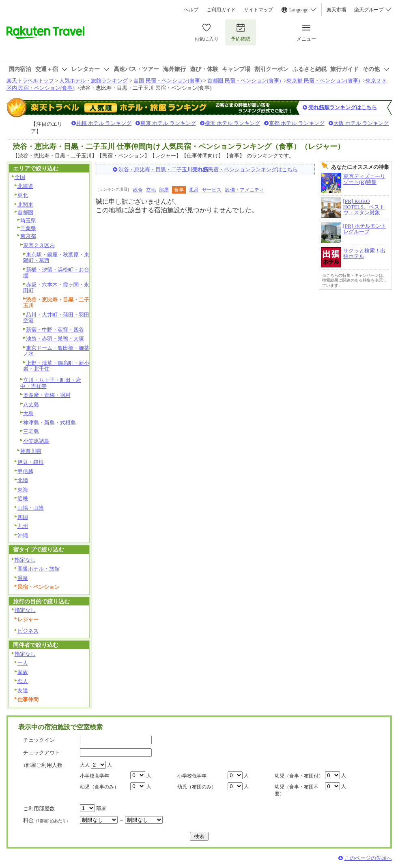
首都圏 (25, 212)
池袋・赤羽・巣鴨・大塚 (55, 339)
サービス (212, 190)
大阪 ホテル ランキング (361, 123)
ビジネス (28, 631)
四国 (23, 517)
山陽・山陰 (31, 508)
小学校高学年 (95, 776)
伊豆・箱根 (31, 462)
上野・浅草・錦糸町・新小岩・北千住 (56, 366)
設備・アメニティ (245, 190)
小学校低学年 (192, 776)
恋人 (23, 681)
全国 (20, 177)
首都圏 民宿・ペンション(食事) (244, 81)
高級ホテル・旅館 (39, 569)
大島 (28, 413)
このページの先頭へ (368, 858)
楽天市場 (336, 10)
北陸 (23, 480)
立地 (151, 190)
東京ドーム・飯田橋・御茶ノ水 (56, 351)
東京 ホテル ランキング (168, 123)
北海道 (25, 186)
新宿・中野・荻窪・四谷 (55, 330)
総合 (138, 190)
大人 (85, 765)
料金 (47, 820)
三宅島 (31, 432)
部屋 (164, 190)
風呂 (194, 190)
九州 (23, 526)
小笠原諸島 (36, 441)
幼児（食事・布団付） (299, 776)
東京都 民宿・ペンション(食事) (323, 81)
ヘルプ (191, 10)
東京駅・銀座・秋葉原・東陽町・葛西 (56, 258)
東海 (23, 490)
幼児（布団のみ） (197, 787)
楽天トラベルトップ (30, 81)
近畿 (23, 499)
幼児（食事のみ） (99, 787)
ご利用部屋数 (39, 809)
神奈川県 (31, 451)
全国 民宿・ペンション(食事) (168, 81)
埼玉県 (28, 221)
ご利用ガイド (221, 10)
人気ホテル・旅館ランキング (94, 81)
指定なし (25, 560)
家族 (23, 672)
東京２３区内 (39, 245)
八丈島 (31, 404)
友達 (23, 690)
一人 (23, 663)
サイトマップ (258, 10)
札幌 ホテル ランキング (104, 123)
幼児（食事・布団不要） (297, 790)
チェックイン (39, 740)
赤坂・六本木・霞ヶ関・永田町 (56, 288)
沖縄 (23, 535)
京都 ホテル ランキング (297, 123)
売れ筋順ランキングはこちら (343, 107)
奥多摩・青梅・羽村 (47, 395)
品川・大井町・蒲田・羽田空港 (56, 318)
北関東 (25, 205)
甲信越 (25, 471)
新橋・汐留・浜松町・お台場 (56, 273)
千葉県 (28, 228)
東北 (23, 195)
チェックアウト (42, 753)
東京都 (28, 236)
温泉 (23, 578)
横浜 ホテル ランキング (233, 123)
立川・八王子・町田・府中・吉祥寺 (51, 383)
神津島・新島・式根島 (49, 423)
